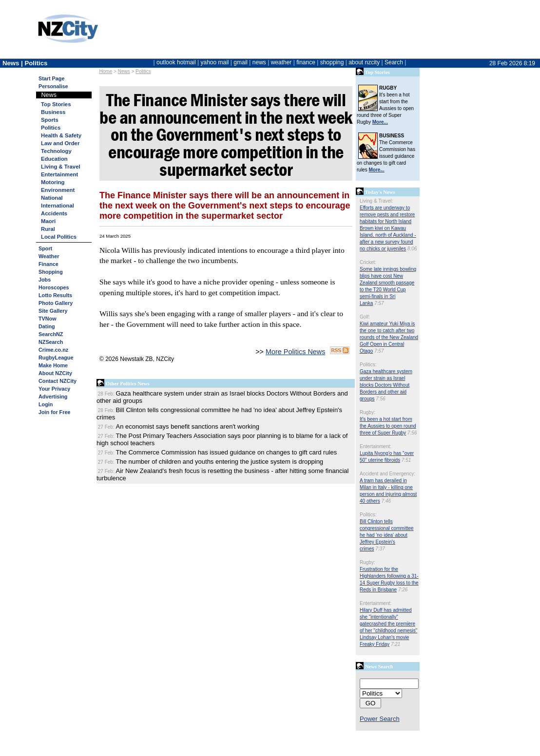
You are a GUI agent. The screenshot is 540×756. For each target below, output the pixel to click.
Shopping (51, 272)
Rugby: (367, 412)
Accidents (54, 213)
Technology (56, 151)
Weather (49, 256)
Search (394, 62)
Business (53, 112)
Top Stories (56, 104)
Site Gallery (53, 311)
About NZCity (55, 373)
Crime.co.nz (53, 350)
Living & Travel (61, 167)
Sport (45, 248)
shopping (332, 62)
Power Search (380, 719)
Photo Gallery (56, 303)
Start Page (51, 78)
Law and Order (60, 143)
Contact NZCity (58, 381)
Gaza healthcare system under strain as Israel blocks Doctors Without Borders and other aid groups (386, 385)
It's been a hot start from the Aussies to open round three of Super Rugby (388, 426)
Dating (47, 326)
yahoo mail (215, 62)
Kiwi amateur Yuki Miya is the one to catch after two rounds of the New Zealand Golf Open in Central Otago (389, 337)
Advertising (53, 397)
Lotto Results (55, 295)
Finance (48, 264)
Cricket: (368, 262)
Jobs (45, 280)
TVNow (48, 319)
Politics (143, 71)
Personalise (53, 86)
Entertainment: (376, 446)
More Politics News (295, 352)
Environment (58, 190)
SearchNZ (51, 334)
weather (281, 62)
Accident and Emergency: (387, 474)
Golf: (365, 317)
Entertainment (59, 174)
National (52, 198)
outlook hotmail (176, 62)
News (124, 71)
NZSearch (51, 342)
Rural (48, 229)
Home (106, 71)
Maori (48, 221)
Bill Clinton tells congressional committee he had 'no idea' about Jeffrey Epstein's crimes (387, 535)
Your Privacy (54, 389)
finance (306, 62)
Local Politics (59, 237)
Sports (50, 120)
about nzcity (364, 62)
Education (54, 159)
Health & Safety (61, 135)
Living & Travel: (376, 201)
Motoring (53, 182)
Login (46, 404)
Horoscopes (54, 287)
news (259, 62)
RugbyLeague (56, 358)
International (58, 206)
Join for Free (54, 412)
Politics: (368, 365)
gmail (241, 62)
